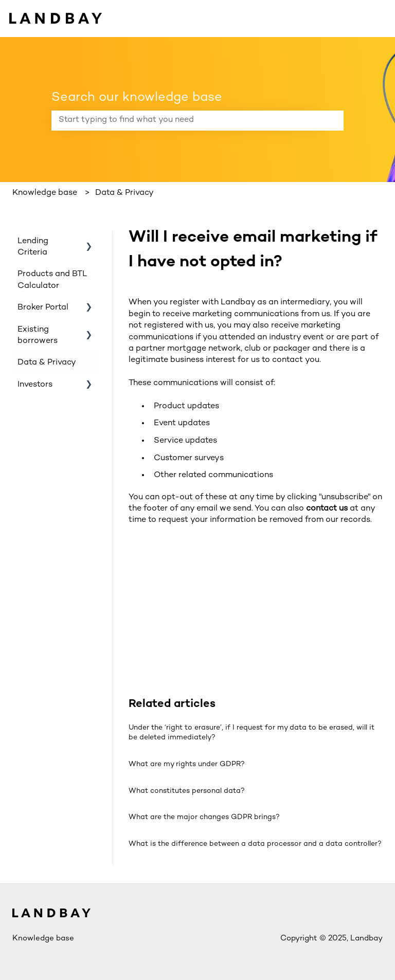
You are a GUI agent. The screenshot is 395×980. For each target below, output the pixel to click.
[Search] (334, 120)
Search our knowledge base (137, 98)
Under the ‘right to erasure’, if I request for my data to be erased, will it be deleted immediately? (252, 733)
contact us (327, 509)
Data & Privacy (124, 193)
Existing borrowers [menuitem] (38, 335)
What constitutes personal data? (187, 791)
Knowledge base (45, 193)
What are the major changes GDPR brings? (204, 817)
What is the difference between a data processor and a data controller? (255, 844)
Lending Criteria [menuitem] (33, 247)
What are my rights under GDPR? (187, 764)
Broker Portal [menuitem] (43, 308)
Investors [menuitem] (35, 385)
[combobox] (188, 120)
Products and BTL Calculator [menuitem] (52, 280)
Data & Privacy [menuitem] (47, 363)
